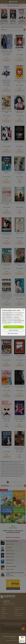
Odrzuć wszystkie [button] (13, 330)
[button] (13, 333)
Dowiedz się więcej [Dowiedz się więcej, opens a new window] (6, 324)
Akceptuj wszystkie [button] (14, 327)
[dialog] (13, 322)
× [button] (23, 310)
